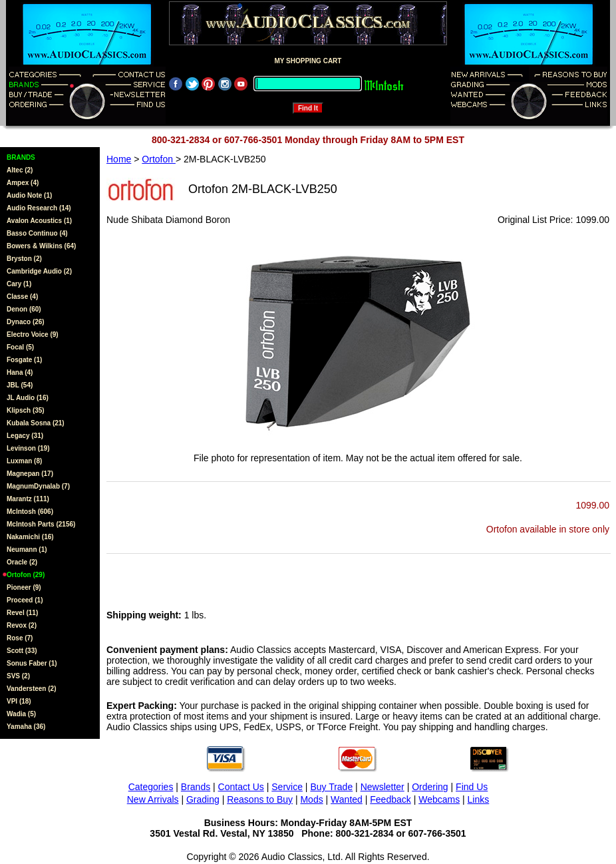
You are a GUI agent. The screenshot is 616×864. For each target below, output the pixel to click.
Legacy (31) (25, 436)
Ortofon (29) (26, 575)
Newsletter (383, 787)
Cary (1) (19, 284)
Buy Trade (331, 787)
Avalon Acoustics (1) (39, 221)
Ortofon (159, 159)
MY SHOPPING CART (308, 61)
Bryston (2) (24, 259)
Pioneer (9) (24, 587)
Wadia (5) (21, 714)
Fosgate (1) (24, 360)
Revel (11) (22, 613)
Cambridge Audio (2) (39, 271)
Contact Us (241, 787)
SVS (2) (18, 676)
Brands (196, 787)
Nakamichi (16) (30, 537)
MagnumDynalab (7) (38, 486)
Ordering (430, 787)
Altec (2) (20, 170)
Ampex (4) (23, 183)
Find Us (472, 787)
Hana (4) (20, 372)
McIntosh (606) (30, 512)
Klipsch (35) (26, 410)
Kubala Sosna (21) (36, 423)
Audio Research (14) (39, 208)
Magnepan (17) (30, 474)
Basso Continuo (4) (37, 233)
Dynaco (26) (26, 322)
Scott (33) (22, 651)
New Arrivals (153, 799)
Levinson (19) (28, 448)
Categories (151, 787)
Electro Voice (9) (33, 334)
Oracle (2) (22, 562)
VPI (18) (19, 701)
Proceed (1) (25, 600)
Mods (311, 799)
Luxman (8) (24, 461)
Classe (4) (22, 297)
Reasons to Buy (260, 799)
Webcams (439, 799)
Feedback (390, 799)
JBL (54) (20, 385)
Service (287, 787)
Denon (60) (24, 309)
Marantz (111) (28, 499)
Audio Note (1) (29, 195)
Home (119, 159)
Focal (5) (20, 347)
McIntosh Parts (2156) (41, 524)
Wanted (347, 799)
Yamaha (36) (26, 727)
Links (479, 799)
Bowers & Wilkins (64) (41, 246)
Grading (203, 799)
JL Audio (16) (28, 398)
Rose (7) (20, 638)
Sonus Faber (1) (32, 663)
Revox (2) (22, 625)
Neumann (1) (27, 549)
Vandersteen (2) (31, 689)
